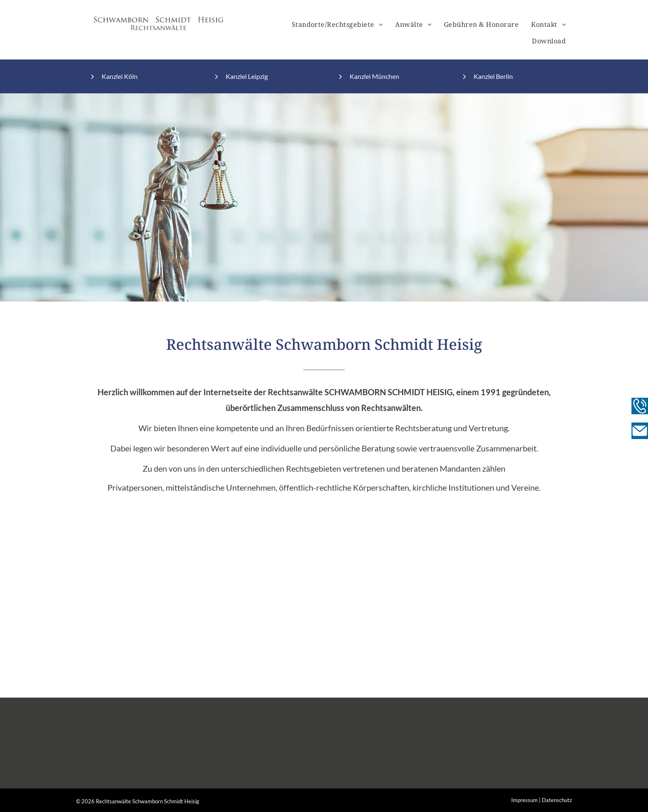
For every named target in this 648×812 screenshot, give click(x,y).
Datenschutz (557, 800)
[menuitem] (337, 24)
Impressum (524, 800)
